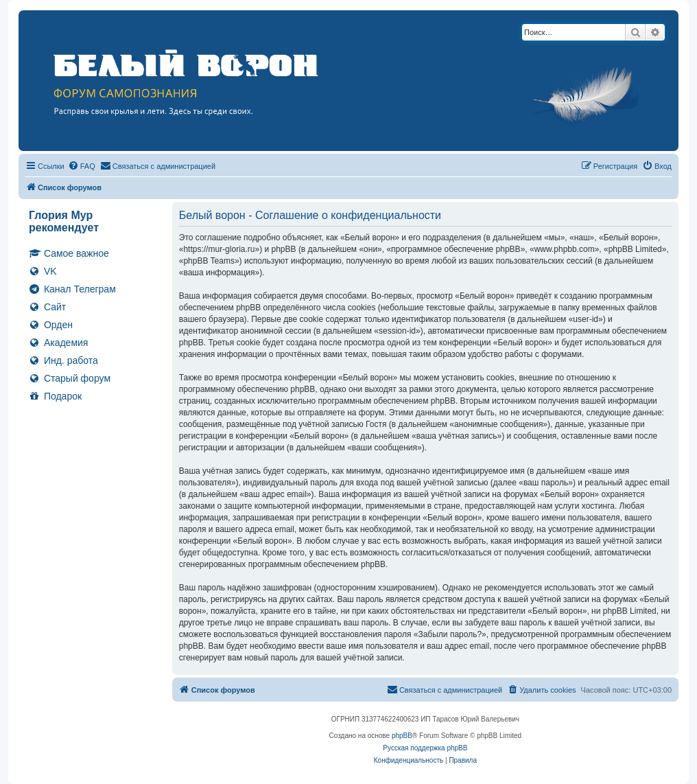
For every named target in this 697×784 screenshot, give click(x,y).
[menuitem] (82, 166)
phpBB (402, 736)
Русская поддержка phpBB (425, 748)
